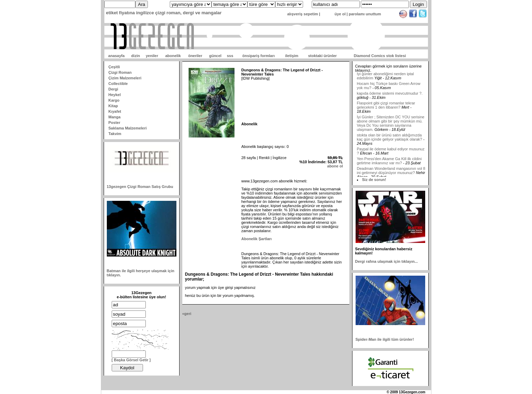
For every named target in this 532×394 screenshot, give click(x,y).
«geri (187, 314)
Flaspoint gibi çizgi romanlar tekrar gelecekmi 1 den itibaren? (386, 107)
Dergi (113, 89)
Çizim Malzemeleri (125, 78)
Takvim (115, 134)
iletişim (292, 56)
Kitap (113, 106)
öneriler (195, 56)
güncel (215, 56)
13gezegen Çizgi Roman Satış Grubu (140, 187)
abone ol (335, 166)
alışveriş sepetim (303, 14)
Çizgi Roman (120, 72)
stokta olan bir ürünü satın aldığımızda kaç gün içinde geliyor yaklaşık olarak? (390, 139)
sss (230, 56)
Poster (114, 123)
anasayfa (116, 56)
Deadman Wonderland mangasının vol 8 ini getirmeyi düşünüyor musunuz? (391, 172)
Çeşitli (114, 67)
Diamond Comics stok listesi (380, 56)
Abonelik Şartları (257, 239)
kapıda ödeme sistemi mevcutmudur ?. (390, 95)
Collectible (118, 84)
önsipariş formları (259, 56)
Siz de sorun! (374, 180)
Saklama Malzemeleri (128, 128)
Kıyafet (115, 111)
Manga (115, 117)
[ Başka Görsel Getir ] (131, 360)
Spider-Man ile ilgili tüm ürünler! (385, 339)
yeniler (152, 56)
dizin (136, 56)
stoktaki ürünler (322, 56)
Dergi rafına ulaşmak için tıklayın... (387, 261)
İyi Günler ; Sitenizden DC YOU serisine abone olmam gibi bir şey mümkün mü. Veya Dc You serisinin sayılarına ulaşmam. (391, 125)
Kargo (114, 100)
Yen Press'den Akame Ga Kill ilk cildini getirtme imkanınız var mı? (389, 163)
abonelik (173, 56)
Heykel (115, 95)
